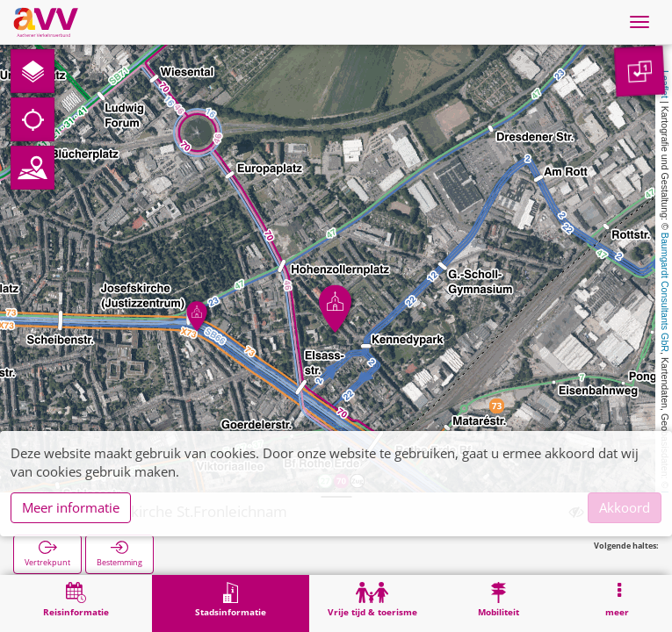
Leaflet (665, 84)
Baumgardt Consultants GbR (665, 292)
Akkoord (625, 507)
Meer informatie (71, 507)
